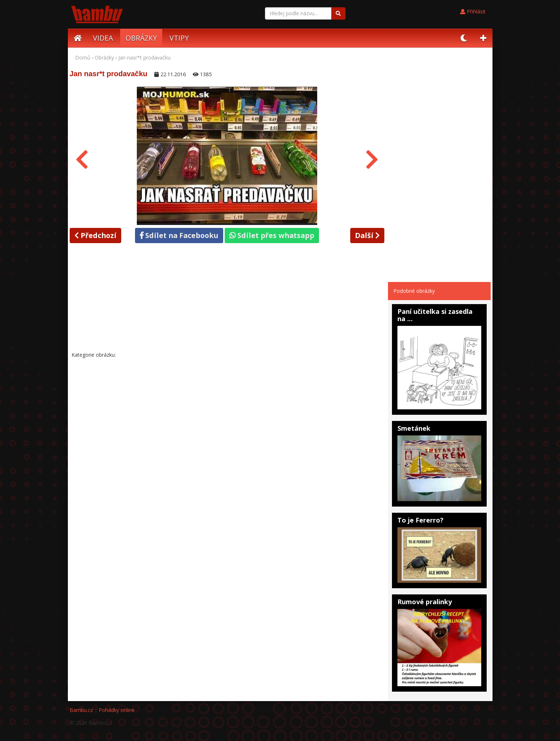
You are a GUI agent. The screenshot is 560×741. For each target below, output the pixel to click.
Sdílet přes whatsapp (272, 235)
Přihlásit (473, 11)
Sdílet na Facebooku (179, 235)
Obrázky (104, 58)
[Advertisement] (227, 299)
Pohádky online (117, 710)
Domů (83, 58)
